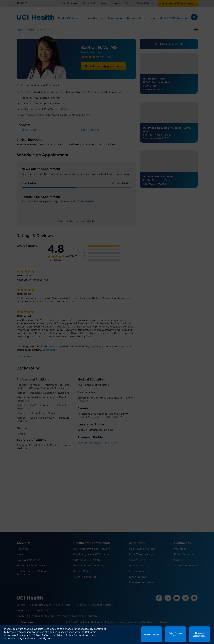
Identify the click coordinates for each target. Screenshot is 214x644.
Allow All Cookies (151, 634)
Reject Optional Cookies (175, 634)
